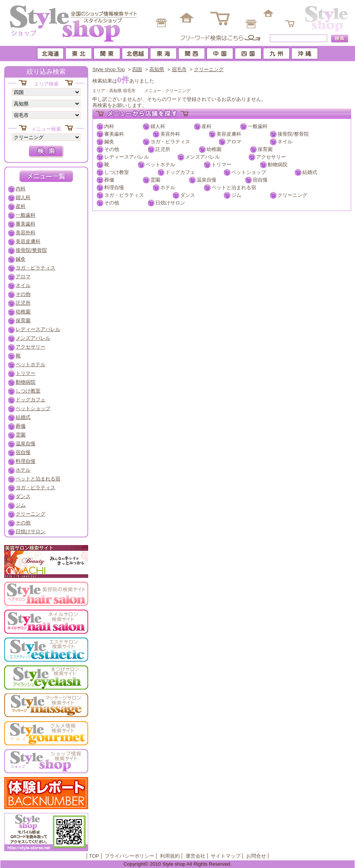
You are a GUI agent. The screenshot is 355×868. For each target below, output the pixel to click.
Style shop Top (109, 69)
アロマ (234, 142)
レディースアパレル (127, 157)
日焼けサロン (170, 203)
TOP (94, 856)
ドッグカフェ (180, 172)
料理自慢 (114, 187)
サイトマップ (226, 856)
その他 (112, 149)
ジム (236, 195)
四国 (137, 69)
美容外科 (170, 134)
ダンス (188, 195)
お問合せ (256, 856)
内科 (109, 126)
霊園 (155, 180)
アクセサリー (271, 157)
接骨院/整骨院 (293, 134)
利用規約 (170, 856)
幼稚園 (214, 149)
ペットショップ (249, 172)
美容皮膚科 (229, 134)
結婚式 (310, 172)
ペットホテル (160, 165)
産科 (207, 126)
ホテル (168, 187)
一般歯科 (258, 126)
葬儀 (109, 180)
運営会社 (195, 856)
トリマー (221, 165)
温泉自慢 (207, 180)
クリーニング (209, 69)
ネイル (285, 142)
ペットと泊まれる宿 (234, 187)
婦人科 (158, 126)
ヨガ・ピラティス (170, 142)
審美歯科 (114, 134)
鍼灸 (109, 142)
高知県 (157, 69)
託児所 (163, 149)
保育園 (265, 149)
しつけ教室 (117, 172)
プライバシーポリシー (129, 856)
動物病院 (278, 165)
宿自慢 (260, 180)
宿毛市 (179, 69)
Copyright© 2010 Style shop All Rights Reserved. (178, 864)
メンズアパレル (203, 157)
